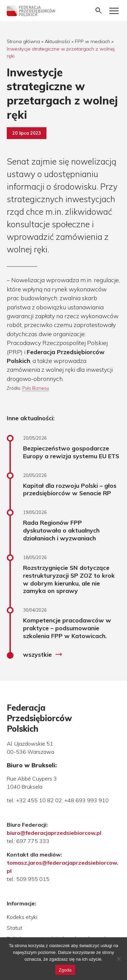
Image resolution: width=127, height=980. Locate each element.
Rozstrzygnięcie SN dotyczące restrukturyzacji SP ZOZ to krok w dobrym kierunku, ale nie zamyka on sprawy (69, 579)
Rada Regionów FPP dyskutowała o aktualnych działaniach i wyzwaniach (61, 530)
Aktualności (57, 41)
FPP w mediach (92, 41)
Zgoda (65, 970)
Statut (15, 928)
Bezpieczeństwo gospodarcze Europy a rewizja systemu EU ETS (71, 452)
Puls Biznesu (36, 388)
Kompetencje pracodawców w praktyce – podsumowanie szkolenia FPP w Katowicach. (67, 628)
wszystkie (43, 655)
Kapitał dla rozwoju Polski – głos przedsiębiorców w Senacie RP (70, 489)
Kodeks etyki (22, 917)
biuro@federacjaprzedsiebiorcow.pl (54, 833)
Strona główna (23, 41)
